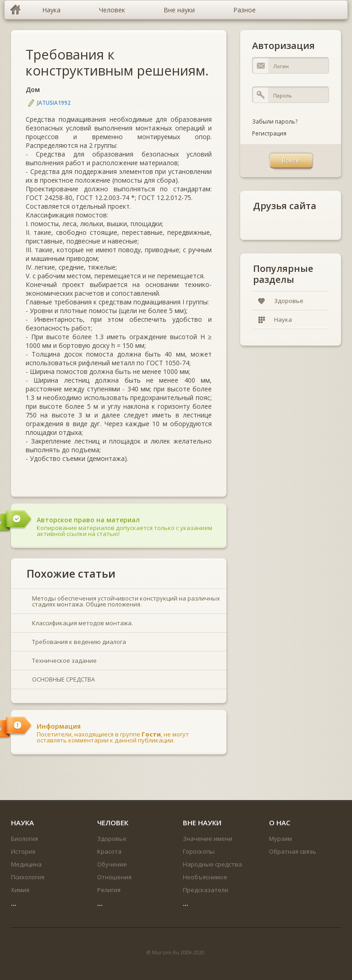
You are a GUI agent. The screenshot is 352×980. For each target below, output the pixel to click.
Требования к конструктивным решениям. (117, 62)
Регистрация (269, 133)
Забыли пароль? (275, 122)
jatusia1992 (54, 103)
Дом (33, 89)
